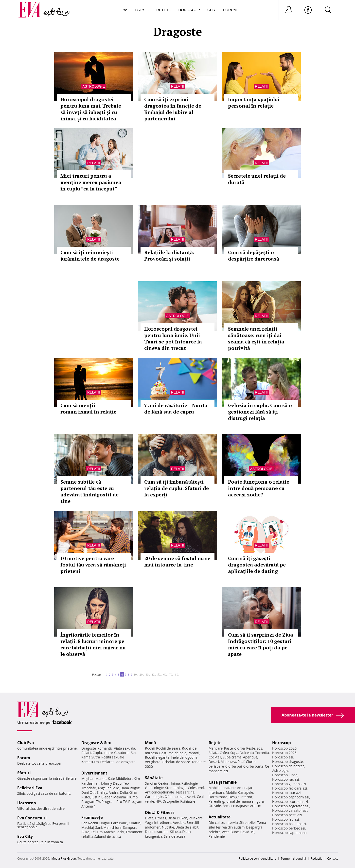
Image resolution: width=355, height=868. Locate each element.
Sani (99, 827)
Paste (229, 748)
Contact (332, 859)
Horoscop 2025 (284, 753)
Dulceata (247, 753)
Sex (134, 753)
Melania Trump (125, 797)
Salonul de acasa (108, 837)
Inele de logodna (184, 757)
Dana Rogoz (130, 788)
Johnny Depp (111, 783)
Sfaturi (24, 773)
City (212, 10)
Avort (191, 797)
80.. (177, 674)
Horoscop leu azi (285, 819)
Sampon (130, 827)
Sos (259, 748)
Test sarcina (185, 792)
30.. (148, 674)
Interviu (232, 822)
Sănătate (154, 778)
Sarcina (151, 783)
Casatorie (122, 753)
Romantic (105, 748)
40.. (154, 674)
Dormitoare (218, 797)
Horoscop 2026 (284, 748)
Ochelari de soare (176, 762)
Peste (251, 748)
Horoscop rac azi (286, 779)
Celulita (97, 832)
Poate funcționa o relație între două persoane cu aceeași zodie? (259, 488)
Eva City (25, 836)
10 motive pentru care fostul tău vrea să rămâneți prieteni (93, 565)
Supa (234, 753)
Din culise (216, 822)
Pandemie (217, 836)
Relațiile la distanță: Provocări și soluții (169, 255)
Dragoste (89, 748)
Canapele (246, 792)
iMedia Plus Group (63, 859)
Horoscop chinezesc (288, 766)
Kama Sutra (91, 757)
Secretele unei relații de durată (257, 179)
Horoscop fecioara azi (290, 788)
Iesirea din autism (231, 827)
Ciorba (240, 748)
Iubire (108, 753)
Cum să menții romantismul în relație (88, 408)
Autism (256, 806)
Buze (85, 832)
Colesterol (196, 788)
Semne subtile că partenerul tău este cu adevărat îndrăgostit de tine (89, 491)
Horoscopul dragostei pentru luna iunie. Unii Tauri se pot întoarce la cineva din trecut (173, 338)
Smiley (102, 792)
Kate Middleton (120, 779)
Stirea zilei (247, 822)
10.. (136, 674)
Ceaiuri (164, 783)
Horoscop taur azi (286, 793)
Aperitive (250, 757)
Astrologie (94, 86)
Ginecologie (154, 788)
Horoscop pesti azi (287, 815)
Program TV (91, 802)
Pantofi (194, 753)
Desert (214, 762)
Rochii (93, 823)
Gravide (215, 806)
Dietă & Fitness (160, 812)
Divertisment (94, 773)
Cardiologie (154, 797)
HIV (158, 801)
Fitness (160, 818)
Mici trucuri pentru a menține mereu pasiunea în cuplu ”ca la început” (91, 182)
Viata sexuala (124, 748)
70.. (171, 674)
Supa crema (232, 757)
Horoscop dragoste (288, 762)
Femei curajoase (235, 806)
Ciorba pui (234, 766)
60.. (165, 674)
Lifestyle (139, 10)
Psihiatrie (188, 801)
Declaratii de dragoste (118, 762)
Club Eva (26, 743)
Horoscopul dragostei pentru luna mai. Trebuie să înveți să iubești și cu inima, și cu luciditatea (91, 109)
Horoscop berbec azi (289, 828)
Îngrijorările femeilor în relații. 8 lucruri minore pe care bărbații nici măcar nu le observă (93, 644)
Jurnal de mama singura (245, 801)
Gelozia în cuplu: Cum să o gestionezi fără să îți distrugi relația (260, 412)
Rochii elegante (157, 757)
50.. (160, 674)
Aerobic (179, 822)
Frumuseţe (92, 817)
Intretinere (163, 822)
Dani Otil (88, 792)
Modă (151, 743)
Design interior (240, 797)
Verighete (153, 762)
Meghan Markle (94, 779)
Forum (230, 10)
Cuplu (97, 753)
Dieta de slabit (187, 827)
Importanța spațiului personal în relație (254, 103)
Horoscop (189, 10)
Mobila (231, 792)
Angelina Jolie (108, 788)
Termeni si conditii (293, 859)
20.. (142, 674)
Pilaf (241, 762)
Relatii (177, 86)
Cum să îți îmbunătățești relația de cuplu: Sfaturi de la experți (177, 488)
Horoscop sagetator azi (291, 806)
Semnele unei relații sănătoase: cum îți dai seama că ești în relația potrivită (256, 338)
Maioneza (228, 762)
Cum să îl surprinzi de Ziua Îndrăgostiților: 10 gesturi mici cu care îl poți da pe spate (261, 644)
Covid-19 (247, 832)
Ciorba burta (253, 766)
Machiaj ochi (114, 832)
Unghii (105, 823)
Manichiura (113, 827)
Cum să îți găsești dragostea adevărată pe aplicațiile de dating (257, 565)
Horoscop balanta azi (289, 824)
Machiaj (88, 827)
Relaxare (196, 818)
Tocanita (262, 753)
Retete (164, 10)
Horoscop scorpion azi (290, 802)
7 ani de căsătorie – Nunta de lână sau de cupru (176, 408)
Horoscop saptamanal (290, 833)
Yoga (149, 822)
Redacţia (317, 859)
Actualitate (220, 817)
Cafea (224, 753)
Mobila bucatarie (222, 788)
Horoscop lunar (285, 775)
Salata (213, 753)
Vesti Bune (230, 832)
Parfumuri (119, 823)
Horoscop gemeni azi (289, 784)
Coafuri (135, 823)
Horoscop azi (283, 757)
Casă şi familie (223, 782)
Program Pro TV (114, 802)
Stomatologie (176, 788)
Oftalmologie (175, 797)
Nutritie (168, 827)
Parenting (216, 801)
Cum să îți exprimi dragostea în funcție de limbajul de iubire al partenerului (173, 109)
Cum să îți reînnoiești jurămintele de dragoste (90, 255)
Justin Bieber (102, 797)
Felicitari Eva (30, 788)
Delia (124, 792)
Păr (84, 823)
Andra (114, 792)
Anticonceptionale (160, 792)
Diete (149, 818)
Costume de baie (173, 753)
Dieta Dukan (177, 818)
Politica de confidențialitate (257, 859)
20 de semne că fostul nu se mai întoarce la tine (177, 561)
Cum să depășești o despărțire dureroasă (254, 255)
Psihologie (190, 783)
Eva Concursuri (32, 818)
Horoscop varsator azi (290, 810)
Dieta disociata (157, 832)
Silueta (176, 832)
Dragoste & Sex (96, 743)
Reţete (215, 743)
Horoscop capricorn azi (291, 797)
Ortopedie (171, 801)
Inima (175, 783)
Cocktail (215, 757)
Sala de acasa (174, 836)
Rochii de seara (168, 748)
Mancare (216, 748)
